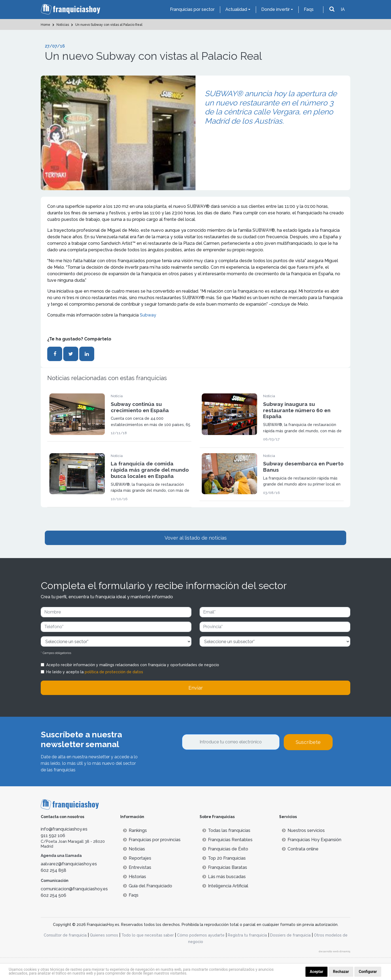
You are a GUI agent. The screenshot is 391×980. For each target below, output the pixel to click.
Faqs (309, 9)
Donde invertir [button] (275, 9)
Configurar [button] (368, 972)
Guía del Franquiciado (148, 886)
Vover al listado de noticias (196, 538)
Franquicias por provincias (152, 840)
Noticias (134, 849)
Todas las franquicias (226, 830)
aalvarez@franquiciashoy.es (69, 864)
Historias (135, 877)
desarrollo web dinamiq (335, 951)
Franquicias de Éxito (225, 849)
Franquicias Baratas (225, 867)
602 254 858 (53, 870)
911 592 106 (53, 836)
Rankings (135, 830)
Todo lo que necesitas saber (148, 935)
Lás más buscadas (224, 877)
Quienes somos (104, 935)
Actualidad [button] (236, 9)
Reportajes (137, 858)
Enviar (196, 688)
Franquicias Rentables (227, 840)
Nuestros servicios (303, 830)
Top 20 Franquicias (224, 858)
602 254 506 (53, 895)
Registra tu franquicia (247, 935)
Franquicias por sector (192, 9)
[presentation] (223, 765)
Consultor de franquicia (65, 935)
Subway (148, 315)
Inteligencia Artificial (225, 886)
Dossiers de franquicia (290, 935)
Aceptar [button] (317, 972)
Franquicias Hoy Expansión (312, 840)
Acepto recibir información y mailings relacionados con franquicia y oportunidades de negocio (133, 665)
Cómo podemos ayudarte (201, 935)
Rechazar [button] (341, 972)
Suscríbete (308, 742)
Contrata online (300, 849)
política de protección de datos (114, 672)
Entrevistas (137, 867)
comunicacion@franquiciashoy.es (74, 889)
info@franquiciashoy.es (64, 829)
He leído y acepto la (95, 672)
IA (343, 9)
